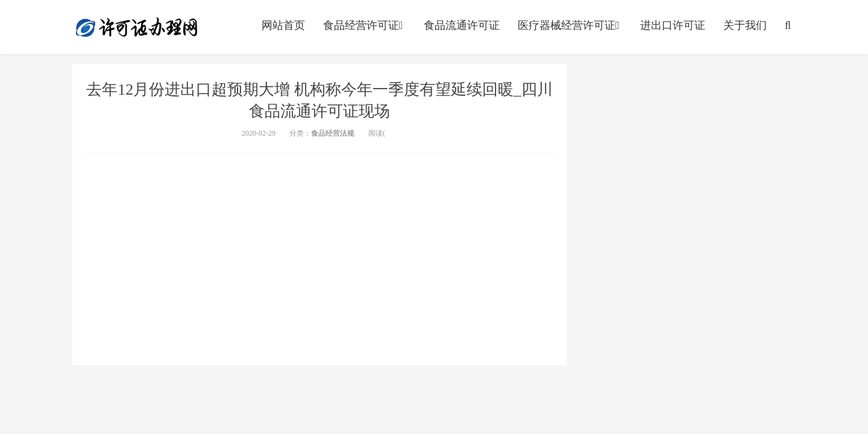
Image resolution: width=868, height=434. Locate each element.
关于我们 (745, 25)
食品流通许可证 (462, 25)
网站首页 (283, 25)
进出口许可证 (673, 25)
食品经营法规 (333, 133)
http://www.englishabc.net (137, 27)
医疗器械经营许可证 (570, 25)
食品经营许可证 (364, 25)
